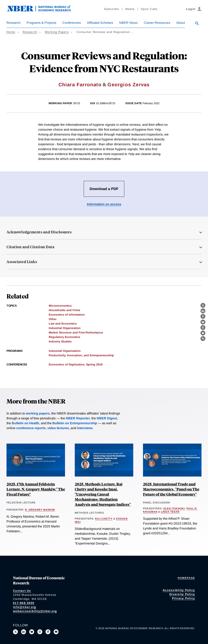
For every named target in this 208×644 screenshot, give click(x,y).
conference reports (31, 428)
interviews (85, 428)
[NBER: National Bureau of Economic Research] (42, 11)
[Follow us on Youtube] (56, 632)
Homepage (186, 578)
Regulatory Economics (64, 337)
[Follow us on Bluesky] (32, 632)
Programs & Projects (41, 23)
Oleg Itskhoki (174, 508)
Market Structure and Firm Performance (76, 332)
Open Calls (149, 9)
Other (53, 319)
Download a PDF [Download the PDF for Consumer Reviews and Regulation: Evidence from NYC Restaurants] (104, 189)
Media (130, 9)
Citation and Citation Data (30, 247)
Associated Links (22, 262)
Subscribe (112, 9)
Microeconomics (60, 306)
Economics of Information (67, 315)
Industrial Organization (65, 328)
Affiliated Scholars (100, 23)
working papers (38, 413)
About (181, 23)
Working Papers (57, 32)
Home (11, 32)
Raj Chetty (104, 519)
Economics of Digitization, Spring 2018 (76, 364)
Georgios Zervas (128, 85)
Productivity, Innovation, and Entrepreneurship (81, 355)
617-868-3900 (24, 603)
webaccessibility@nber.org (35, 611)
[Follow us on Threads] (40, 632)
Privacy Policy (184, 598)
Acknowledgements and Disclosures (39, 232)
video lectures (58, 428)
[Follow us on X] (15, 632)
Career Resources (157, 23)
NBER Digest (107, 418)
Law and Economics (63, 324)
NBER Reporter (78, 418)
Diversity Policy (182, 594)
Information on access (104, 204)
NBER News (128, 23)
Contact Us (22, 591)
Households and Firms (64, 310)
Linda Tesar (170, 512)
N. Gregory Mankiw (40, 510)
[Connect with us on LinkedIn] (24, 632)
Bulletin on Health (25, 423)
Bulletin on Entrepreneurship (75, 423)
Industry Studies (60, 341)
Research (14, 23)
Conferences (72, 23)
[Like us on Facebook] (48, 632)
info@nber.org (25, 607)
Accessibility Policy (179, 590)
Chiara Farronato (80, 85)
